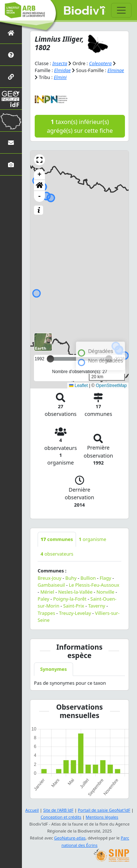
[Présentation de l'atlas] (11, 55)
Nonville (105, 592)
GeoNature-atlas (70, 838)
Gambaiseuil (51, 585)
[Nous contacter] (11, 142)
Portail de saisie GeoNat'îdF (104, 810)
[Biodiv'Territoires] (11, 121)
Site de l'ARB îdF (58, 810)
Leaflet (78, 386)
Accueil (32, 810)
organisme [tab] (93, 539)
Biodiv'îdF (85, 11)
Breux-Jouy (50, 578)
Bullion (88, 578)
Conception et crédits (61, 817)
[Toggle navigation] (121, 10)
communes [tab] (57, 539)
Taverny (97, 606)
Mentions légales (102, 817)
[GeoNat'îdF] (11, 99)
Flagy (106, 578)
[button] (39, 160)
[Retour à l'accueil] (11, 33)
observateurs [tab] (57, 554)
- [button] (40, 196)
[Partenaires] (11, 77)
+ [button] (40, 174)
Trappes (46, 613)
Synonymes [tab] (54, 669)
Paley (43, 599)
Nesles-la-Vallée (75, 592)
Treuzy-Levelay (75, 613)
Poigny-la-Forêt (70, 599)
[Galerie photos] (11, 164)
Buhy (71, 578)
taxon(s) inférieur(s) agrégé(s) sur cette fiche (80, 126)
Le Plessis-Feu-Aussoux (94, 585)
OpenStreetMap (111, 386)
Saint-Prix (74, 606)
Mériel (47, 592)
